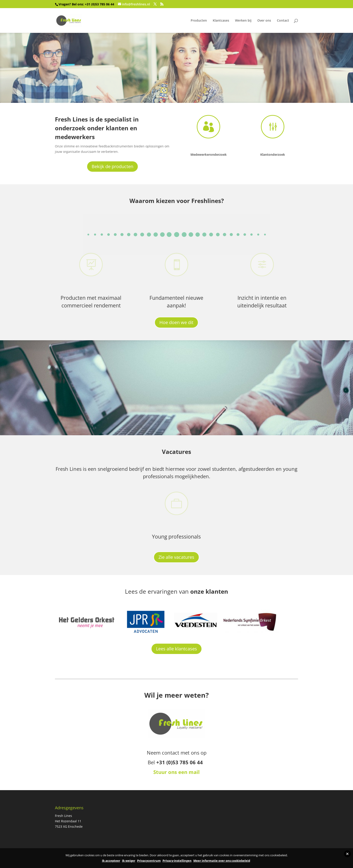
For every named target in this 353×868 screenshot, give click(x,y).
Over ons (264, 21)
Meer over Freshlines (73, 426)
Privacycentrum (149, 861)
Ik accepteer (111, 861)
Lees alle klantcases (176, 649)
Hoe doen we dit (176, 322)
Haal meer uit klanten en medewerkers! (147, 55)
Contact (283, 21)
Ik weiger (129, 861)
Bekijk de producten (112, 166)
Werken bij (243, 21)
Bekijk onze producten (74, 88)
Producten (199, 21)
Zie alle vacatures (176, 557)
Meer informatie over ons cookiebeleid (222, 861)
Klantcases (221, 21)
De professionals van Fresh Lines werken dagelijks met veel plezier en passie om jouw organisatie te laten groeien (175, 375)
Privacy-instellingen (177, 861)
